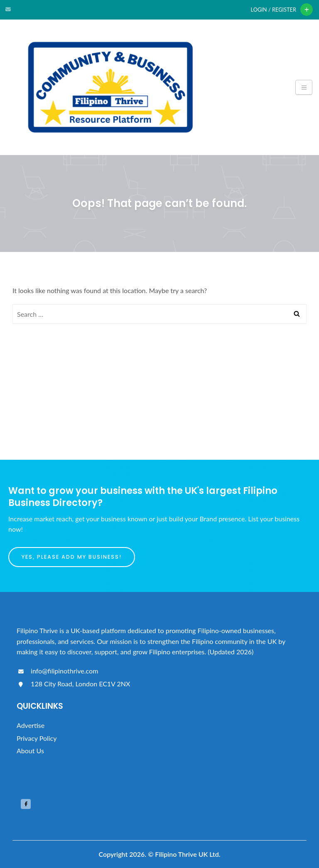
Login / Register (274, 10)
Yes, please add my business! (72, 557)
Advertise (31, 725)
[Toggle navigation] (304, 87)
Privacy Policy (37, 738)
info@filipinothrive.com (57, 671)
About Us (30, 751)
